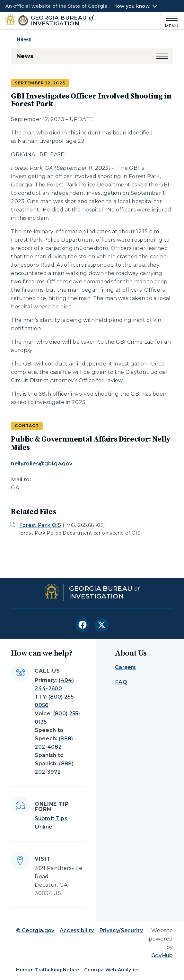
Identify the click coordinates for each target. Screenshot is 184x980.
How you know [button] (131, 6)
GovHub (162, 955)
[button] (162, 56)
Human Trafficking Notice (48, 970)
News (24, 39)
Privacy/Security (121, 930)
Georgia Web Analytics (112, 970)
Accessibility (77, 930)
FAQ (121, 682)
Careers (125, 667)
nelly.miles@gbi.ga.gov (42, 464)
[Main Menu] (170, 21)
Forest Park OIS (40, 525)
